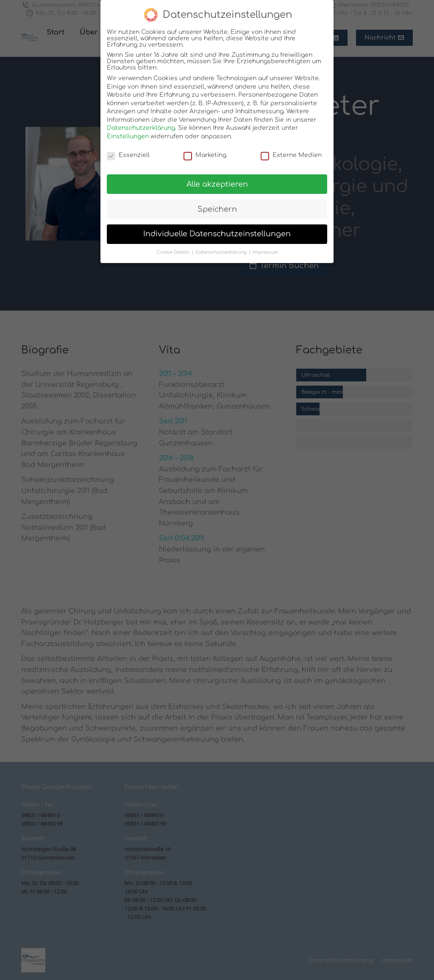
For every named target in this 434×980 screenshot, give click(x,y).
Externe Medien (291, 155)
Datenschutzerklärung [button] (222, 252)
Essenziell (128, 155)
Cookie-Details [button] (174, 252)
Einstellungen (128, 136)
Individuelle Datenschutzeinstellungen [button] (217, 234)
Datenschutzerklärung (141, 128)
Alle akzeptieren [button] (217, 184)
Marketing (205, 155)
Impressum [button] (265, 252)
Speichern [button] (217, 209)
